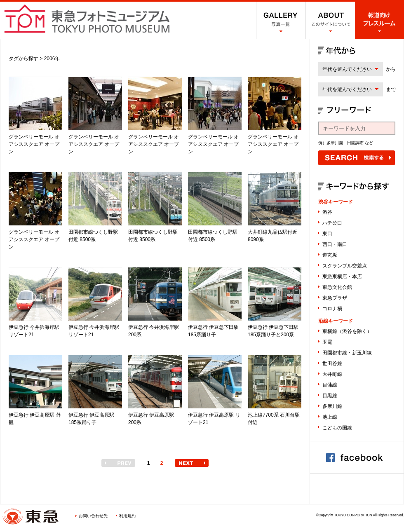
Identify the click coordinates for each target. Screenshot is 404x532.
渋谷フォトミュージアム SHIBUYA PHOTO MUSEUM (87, 19)
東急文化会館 (337, 287)
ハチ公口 (332, 223)
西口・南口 (335, 244)
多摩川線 (332, 406)
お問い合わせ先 (93, 516)
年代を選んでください (347, 69)
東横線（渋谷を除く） (347, 331)
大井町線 (332, 374)
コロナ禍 (332, 309)
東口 (327, 234)
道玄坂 (330, 255)
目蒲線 (330, 385)
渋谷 (327, 212)
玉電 (327, 342)
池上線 (330, 417)
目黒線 (330, 396)
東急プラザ (335, 298)
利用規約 (127, 516)
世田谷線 (332, 363)
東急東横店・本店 (342, 277)
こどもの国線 (337, 428)
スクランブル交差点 (345, 266)
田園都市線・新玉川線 (347, 353)
